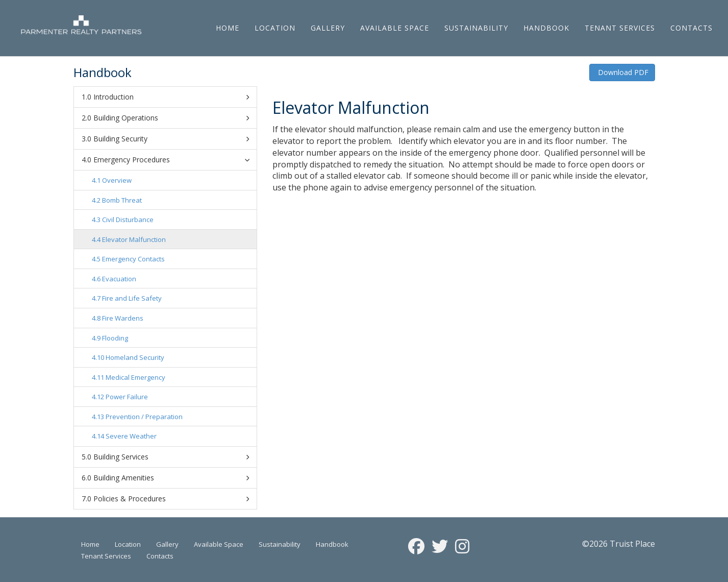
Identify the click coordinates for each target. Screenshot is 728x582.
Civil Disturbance (128, 220)
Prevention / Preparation (144, 417)
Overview (117, 180)
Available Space (395, 28)
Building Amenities (171, 478)
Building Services (171, 457)
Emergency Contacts (133, 259)
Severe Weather (131, 436)
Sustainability (476, 28)
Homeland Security (135, 357)
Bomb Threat (122, 200)
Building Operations (171, 118)
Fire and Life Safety (132, 298)
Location (275, 28)
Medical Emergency (135, 377)
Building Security (171, 139)
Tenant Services (620, 28)
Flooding (115, 338)
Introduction (171, 97)
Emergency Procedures (173, 160)
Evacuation (119, 279)
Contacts (692, 28)
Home (228, 28)
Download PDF (622, 72)
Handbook (546, 28)
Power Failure (127, 397)
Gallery (328, 28)
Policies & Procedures (171, 499)
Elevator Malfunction (134, 239)
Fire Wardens (123, 318)
